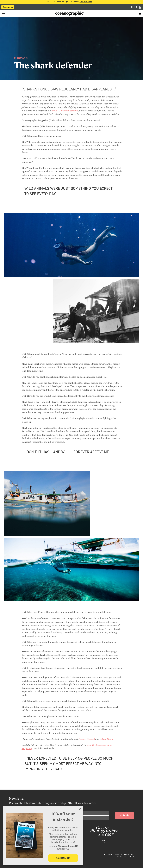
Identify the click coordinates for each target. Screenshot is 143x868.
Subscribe (8, 7)
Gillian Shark (106, 739)
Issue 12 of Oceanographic (65, 111)
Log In (135, 7)
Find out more (86, 2)
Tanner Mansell (87, 739)
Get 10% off (63, 858)
